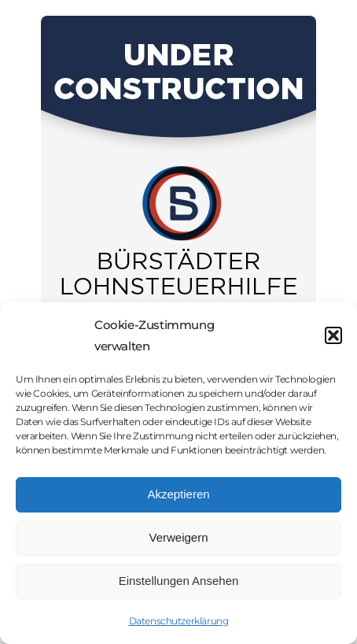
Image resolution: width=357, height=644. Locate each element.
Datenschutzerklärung (179, 621)
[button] (333, 335)
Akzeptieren (178, 494)
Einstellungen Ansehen (179, 581)
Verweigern (178, 537)
